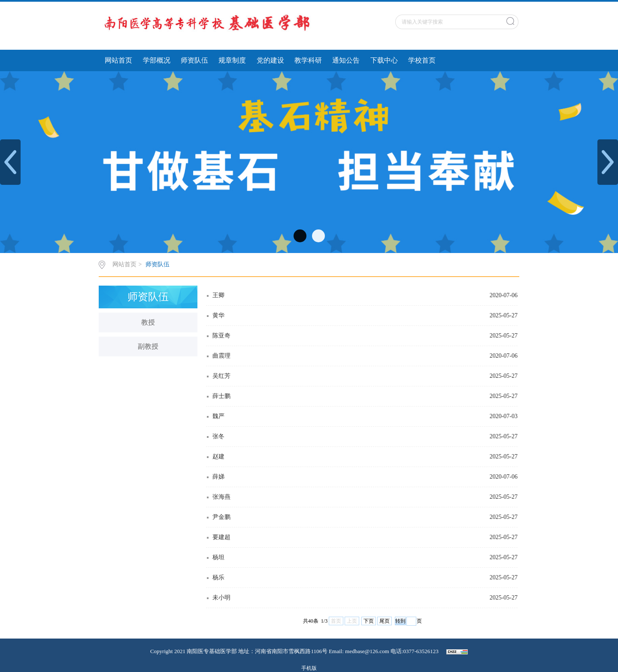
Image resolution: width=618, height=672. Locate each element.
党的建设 (270, 60)
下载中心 (384, 60)
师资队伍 (194, 60)
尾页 (385, 621)
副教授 (148, 346)
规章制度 (232, 60)
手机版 (309, 668)
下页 (369, 621)
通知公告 (346, 60)
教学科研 (308, 60)
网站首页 (118, 60)
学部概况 (157, 60)
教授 (148, 322)
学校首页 (422, 60)
